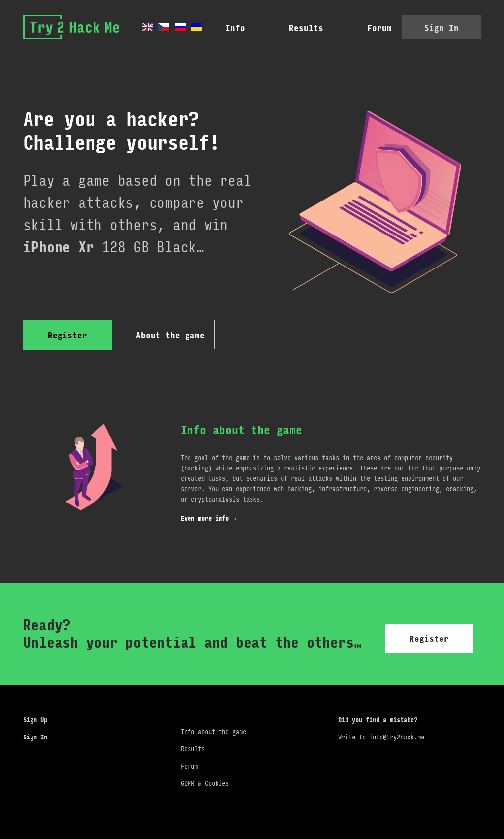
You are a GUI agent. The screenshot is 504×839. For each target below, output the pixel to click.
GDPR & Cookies (205, 781)
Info (202, 28)
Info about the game (213, 729)
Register (67, 336)
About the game (170, 336)
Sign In (441, 28)
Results (273, 28)
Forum (346, 28)
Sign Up (35, 718)
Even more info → (208, 519)
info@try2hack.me (397, 735)
